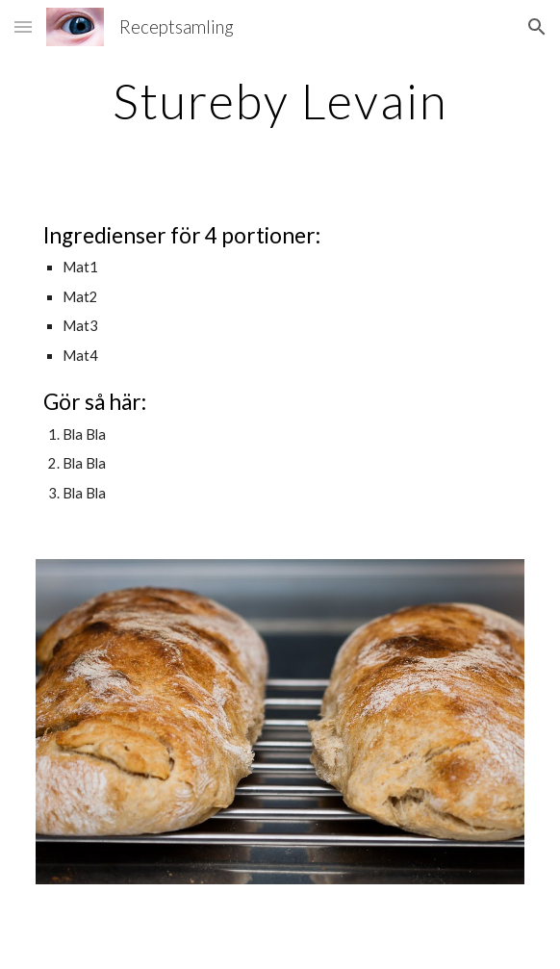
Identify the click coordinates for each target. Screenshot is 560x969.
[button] (23, 26)
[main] (280, 101)
